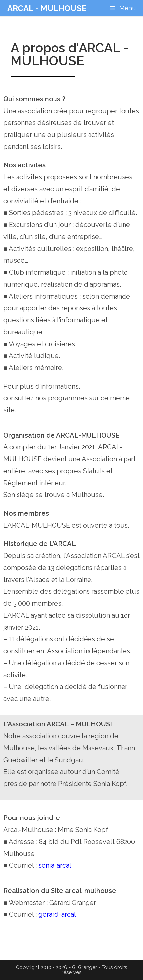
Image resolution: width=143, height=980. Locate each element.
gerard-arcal (57, 914)
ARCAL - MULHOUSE (47, 8)
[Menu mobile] (123, 8)
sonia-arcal (55, 865)
